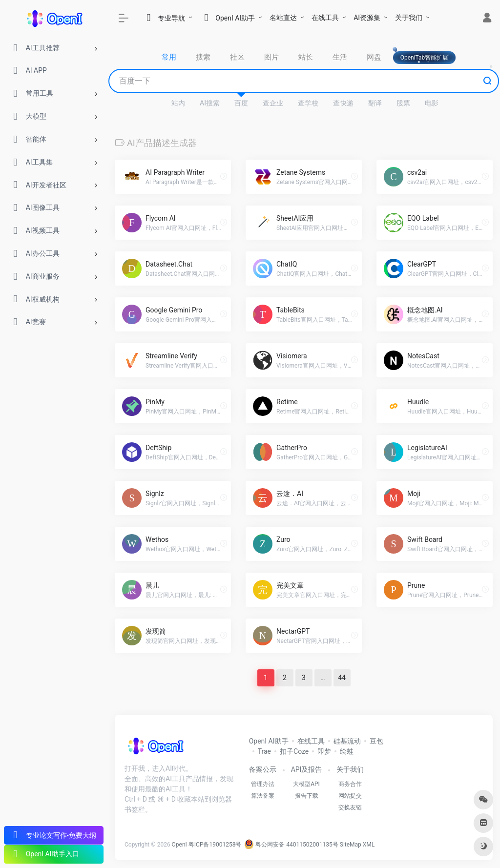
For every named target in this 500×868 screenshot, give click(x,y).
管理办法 (263, 784)
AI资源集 (367, 18)
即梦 (324, 751)
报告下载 (307, 796)
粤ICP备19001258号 (215, 845)
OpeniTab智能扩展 (425, 58)
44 (342, 678)
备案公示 (263, 769)
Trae (264, 751)
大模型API (306, 784)
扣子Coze (294, 751)
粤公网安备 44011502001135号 (291, 845)
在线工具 (325, 18)
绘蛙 (347, 751)
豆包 (376, 741)
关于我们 (409, 18)
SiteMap (351, 845)
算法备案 (263, 796)
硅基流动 (347, 741)
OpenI (179, 845)
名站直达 (283, 18)
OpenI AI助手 (269, 741)
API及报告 (307, 769)
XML (369, 845)
